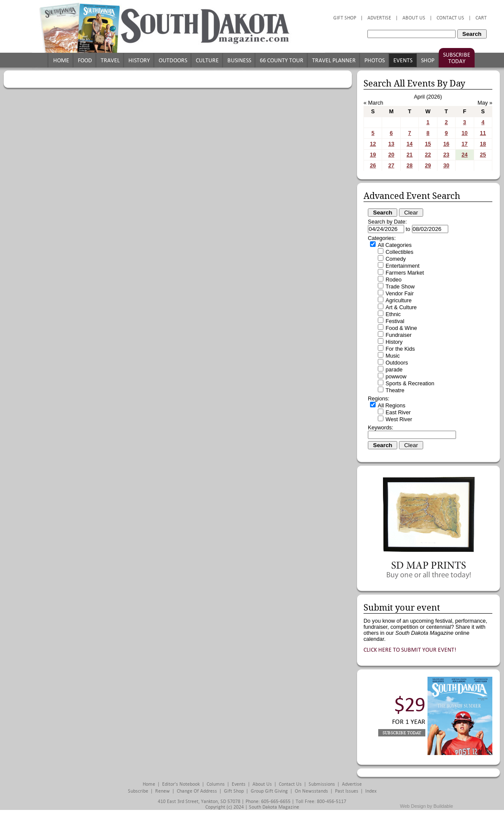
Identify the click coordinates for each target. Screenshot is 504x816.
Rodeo (394, 280)
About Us (414, 18)
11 (483, 133)
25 (483, 155)
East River (398, 413)
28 (410, 166)
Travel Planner (334, 60)
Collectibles (399, 252)
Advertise (379, 18)
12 (373, 144)
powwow (396, 377)
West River (399, 419)
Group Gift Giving (269, 791)
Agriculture (399, 301)
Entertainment (402, 266)
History (139, 60)
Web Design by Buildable (426, 806)
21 (410, 155)
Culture (207, 60)
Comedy (396, 259)
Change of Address (197, 791)
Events (403, 60)
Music (393, 356)
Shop (428, 60)
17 (465, 144)
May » (485, 103)
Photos (375, 60)
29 (428, 166)
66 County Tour (282, 60)
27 (391, 166)
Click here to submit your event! (410, 650)
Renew (163, 791)
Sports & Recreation (410, 384)
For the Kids (400, 349)
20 (391, 155)
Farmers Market (405, 273)
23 (446, 155)
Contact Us (450, 18)
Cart (481, 18)
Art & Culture (401, 307)
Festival (395, 321)
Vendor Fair (400, 294)
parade (394, 370)
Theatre (395, 390)
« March (373, 103)
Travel (110, 60)
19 (373, 155)
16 (446, 144)
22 (428, 155)
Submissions (322, 784)
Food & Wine (401, 328)
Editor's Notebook (181, 784)
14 (410, 144)
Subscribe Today (457, 58)
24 (465, 155)
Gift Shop (345, 18)
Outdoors (173, 60)
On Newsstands (311, 791)
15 (428, 144)
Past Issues (347, 791)
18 (483, 144)
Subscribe (138, 791)
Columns (216, 784)
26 (373, 166)
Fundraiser (399, 335)
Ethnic (393, 314)
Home (61, 60)
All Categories (395, 245)
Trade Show (400, 287)
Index (371, 791)
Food (85, 60)
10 (465, 133)
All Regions (392, 406)
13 (391, 144)
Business (239, 60)
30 (446, 166)
